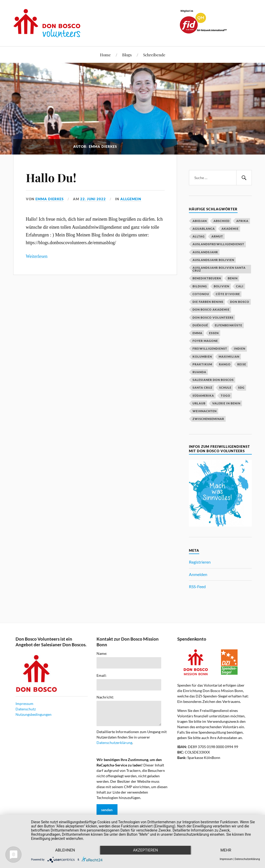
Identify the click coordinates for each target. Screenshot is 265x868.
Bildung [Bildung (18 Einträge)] (200, 286)
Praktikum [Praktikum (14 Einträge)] (202, 364)
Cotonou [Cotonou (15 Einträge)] (201, 294)
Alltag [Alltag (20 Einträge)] (199, 236)
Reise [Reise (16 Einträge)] (242, 364)
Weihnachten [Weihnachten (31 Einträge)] (205, 411)
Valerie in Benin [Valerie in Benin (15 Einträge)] (226, 403)
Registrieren (200, 562)
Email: (102, 675)
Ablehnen (65, 850)
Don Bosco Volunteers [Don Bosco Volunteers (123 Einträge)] (213, 317)
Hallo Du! (51, 177)
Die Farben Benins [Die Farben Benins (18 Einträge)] (208, 302)
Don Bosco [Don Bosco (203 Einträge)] (240, 302)
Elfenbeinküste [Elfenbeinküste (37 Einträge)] (229, 325)
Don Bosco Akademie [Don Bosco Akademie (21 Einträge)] (211, 309)
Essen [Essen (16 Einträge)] (214, 333)
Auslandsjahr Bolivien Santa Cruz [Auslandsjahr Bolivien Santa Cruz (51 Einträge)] (219, 269)
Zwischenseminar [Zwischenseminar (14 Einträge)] (208, 419)
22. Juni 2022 (93, 199)
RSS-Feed (197, 586)
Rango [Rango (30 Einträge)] (225, 364)
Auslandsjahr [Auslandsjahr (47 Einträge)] (205, 252)
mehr (226, 850)
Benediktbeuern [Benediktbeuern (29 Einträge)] (207, 278)
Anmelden (198, 574)
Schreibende (154, 55)
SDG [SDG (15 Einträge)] (241, 387)
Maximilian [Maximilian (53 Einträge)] (229, 356)
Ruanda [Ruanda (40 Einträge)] (199, 372)
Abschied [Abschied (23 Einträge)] (222, 221)
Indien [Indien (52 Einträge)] (240, 348)
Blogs (127, 55)
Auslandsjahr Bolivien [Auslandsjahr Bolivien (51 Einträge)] (213, 260)
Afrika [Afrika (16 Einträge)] (242, 221)
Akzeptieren (145, 850)
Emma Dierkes (50, 199)
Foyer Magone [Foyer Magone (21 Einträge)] (205, 341)
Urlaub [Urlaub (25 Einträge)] (199, 403)
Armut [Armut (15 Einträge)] (217, 236)
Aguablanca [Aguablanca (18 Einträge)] (204, 229)
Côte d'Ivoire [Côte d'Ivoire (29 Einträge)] (228, 294)
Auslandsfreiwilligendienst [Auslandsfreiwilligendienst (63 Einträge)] (218, 244)
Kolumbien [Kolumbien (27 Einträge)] (202, 356)
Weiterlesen (37, 256)
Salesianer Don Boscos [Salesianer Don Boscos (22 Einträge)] (213, 380)
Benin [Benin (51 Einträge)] (233, 278)
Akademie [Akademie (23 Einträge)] (230, 229)
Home (105, 55)
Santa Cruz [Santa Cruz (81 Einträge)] (203, 387)
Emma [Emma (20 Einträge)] (197, 333)
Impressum (24, 704)
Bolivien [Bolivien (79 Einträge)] (222, 286)
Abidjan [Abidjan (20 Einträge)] (200, 221)
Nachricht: (105, 697)
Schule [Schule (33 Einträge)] (225, 387)
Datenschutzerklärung (114, 743)
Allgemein (131, 199)
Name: (102, 654)
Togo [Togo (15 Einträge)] (226, 395)
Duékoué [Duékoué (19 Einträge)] (200, 325)
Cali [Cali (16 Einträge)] (240, 286)
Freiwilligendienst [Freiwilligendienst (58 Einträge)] (210, 348)
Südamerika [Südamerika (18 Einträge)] (203, 395)
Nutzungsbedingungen (34, 714)
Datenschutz (26, 709)
